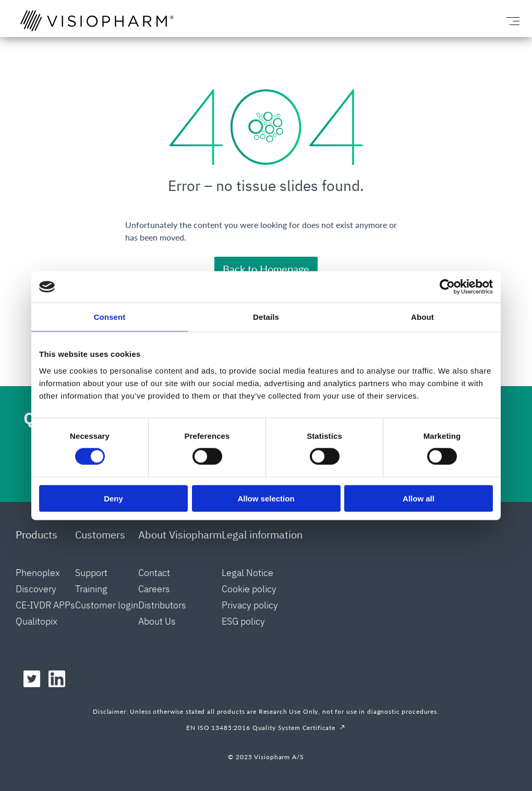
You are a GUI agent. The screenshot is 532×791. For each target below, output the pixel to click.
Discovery (36, 589)
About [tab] (422, 317)
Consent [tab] (110, 317)
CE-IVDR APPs (45, 605)
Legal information (262, 535)
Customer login (107, 605)
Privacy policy (250, 605)
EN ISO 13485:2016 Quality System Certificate (261, 728)
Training (91, 589)
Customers (100, 535)
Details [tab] (266, 317)
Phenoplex (38, 573)
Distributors (162, 605)
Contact (154, 573)
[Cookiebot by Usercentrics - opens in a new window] (447, 287)
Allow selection (266, 498)
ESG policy (243, 621)
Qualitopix (37, 621)
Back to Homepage (266, 269)
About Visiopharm (180, 535)
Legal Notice (247, 573)
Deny (113, 498)
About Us (157, 621)
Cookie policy (249, 589)
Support (91, 573)
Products (37, 535)
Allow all (419, 498)
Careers (154, 589)
